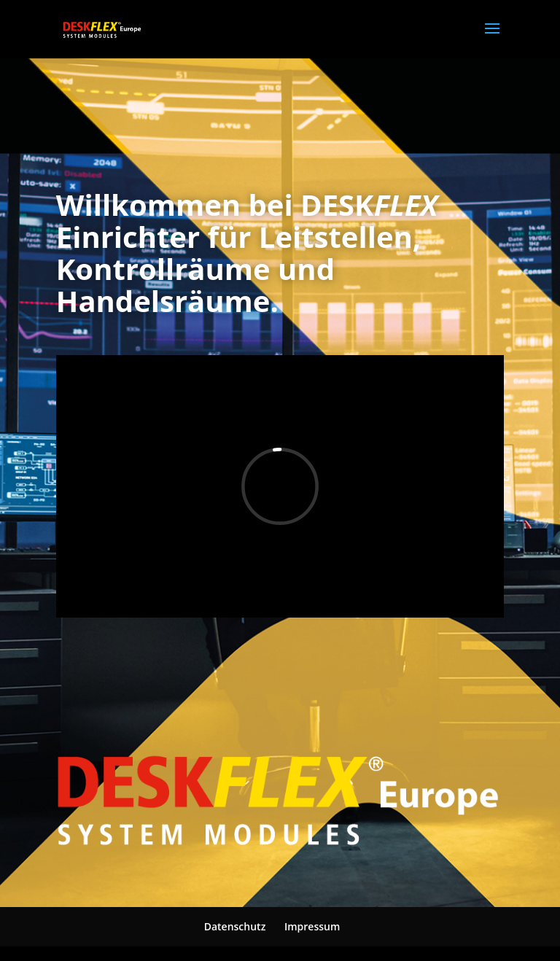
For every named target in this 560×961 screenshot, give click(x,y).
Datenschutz (235, 926)
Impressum (312, 926)
